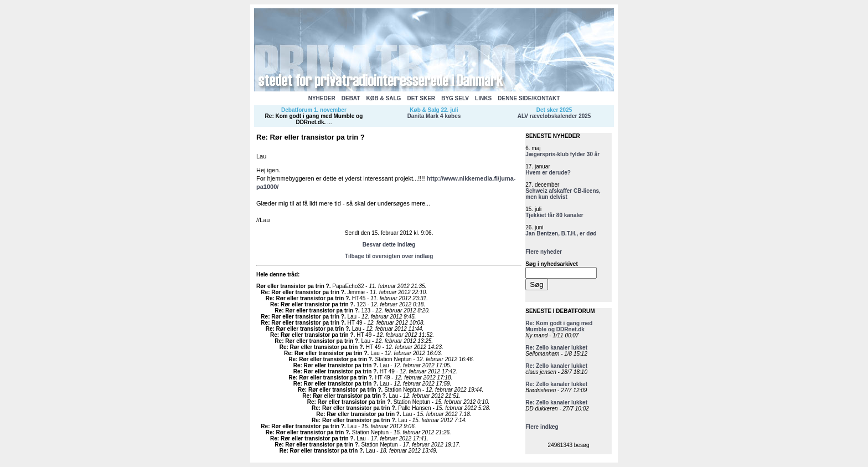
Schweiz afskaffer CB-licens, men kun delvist (563, 194)
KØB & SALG (384, 98)
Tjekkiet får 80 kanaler (554, 215)
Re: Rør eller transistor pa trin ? (303, 292)
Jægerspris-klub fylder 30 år (562, 154)
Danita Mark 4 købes (434, 116)
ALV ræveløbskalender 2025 (554, 116)
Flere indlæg (542, 427)
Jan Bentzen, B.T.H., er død (561, 233)
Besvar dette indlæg (389, 245)
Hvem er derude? (548, 173)
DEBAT (351, 98)
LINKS (483, 98)
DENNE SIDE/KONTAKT (529, 98)
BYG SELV (455, 98)
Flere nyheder (544, 252)
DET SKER (421, 98)
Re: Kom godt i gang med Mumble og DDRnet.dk (314, 119)
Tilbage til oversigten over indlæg (389, 256)
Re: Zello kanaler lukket (556, 348)
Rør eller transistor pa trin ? (293, 286)
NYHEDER (322, 98)
